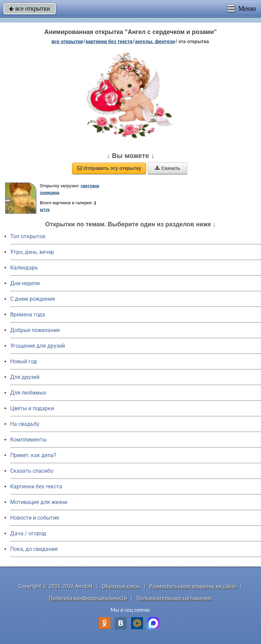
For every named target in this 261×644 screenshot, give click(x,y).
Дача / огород (28, 533)
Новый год (24, 361)
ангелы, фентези (155, 41)
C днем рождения (33, 299)
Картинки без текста (36, 486)
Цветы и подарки (32, 408)
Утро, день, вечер (32, 252)
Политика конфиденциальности (88, 598)
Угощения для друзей (38, 346)
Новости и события (35, 518)
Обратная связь (121, 586)
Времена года (28, 315)
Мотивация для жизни (39, 502)
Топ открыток (28, 236)
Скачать (168, 168)
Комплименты (28, 440)
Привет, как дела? (33, 455)
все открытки (30, 8)
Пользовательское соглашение (174, 598)
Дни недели (25, 283)
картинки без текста (109, 41)
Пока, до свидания (34, 549)
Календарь (24, 268)
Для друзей (25, 377)
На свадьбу (25, 424)
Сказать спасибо (32, 471)
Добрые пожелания (35, 330)
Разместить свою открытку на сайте (193, 586)
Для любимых (28, 393)
